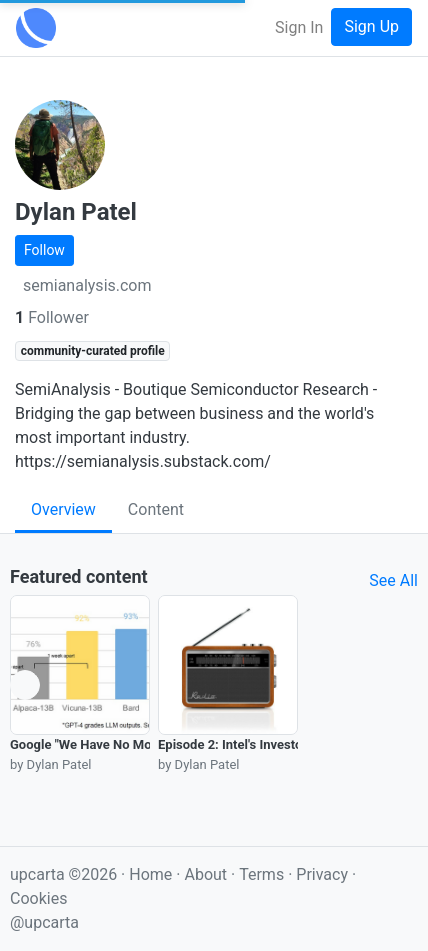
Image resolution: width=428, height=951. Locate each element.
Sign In (299, 27)
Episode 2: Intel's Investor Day (245, 744)
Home (150, 874)
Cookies (38, 898)
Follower (52, 317)
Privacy (324, 874)
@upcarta (44, 922)
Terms (263, 874)
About (205, 874)
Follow (44, 250)
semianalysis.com (87, 285)
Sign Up (371, 26)
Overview (63, 509)
